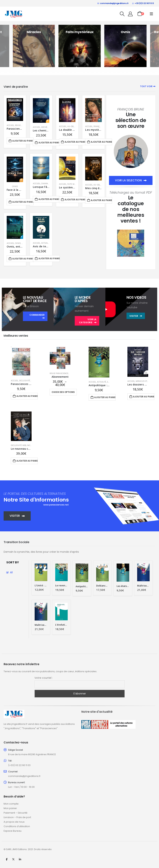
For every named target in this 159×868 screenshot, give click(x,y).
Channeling (47, 184)
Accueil (10, 125)
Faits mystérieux (75, 184)
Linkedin (20, 859)
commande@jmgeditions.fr (113, 3)
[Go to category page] (34, 46)
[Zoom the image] (131, 232)
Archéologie (47, 127)
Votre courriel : (44, 678)
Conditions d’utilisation (17, 826)
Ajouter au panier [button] (23, 141)
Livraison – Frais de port (17, 817)
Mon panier (10, 808)
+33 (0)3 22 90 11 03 (143, 3)
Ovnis (15, 186)
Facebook (7, 859)
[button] (122, 14)
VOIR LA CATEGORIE (88, 321)
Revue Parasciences (60, 373)
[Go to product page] (15, 110)
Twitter (13, 859)
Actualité (46, 243)
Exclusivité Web (27, 381)
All (11, 572)
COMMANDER (37, 316)
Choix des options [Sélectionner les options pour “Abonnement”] (63, 392)
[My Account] (130, 14)
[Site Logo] (14, 14)
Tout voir (148, 86)
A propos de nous (14, 822)
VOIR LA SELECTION (131, 180)
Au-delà (71, 126)
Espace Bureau (13, 831)
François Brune (101, 126)
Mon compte (11, 804)
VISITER (136, 316)
